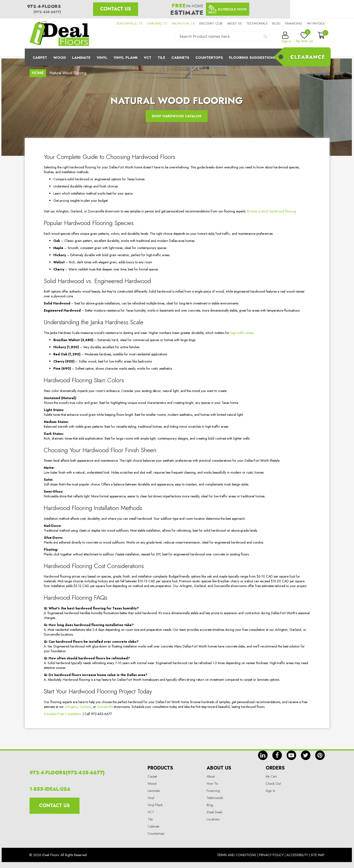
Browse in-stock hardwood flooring (272, 211)
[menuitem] (177, 57)
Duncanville (105, 707)
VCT (151, 812)
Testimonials (257, 23)
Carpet (40, 58)
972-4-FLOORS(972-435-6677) (67, 773)
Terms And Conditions (237, 855)
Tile (161, 58)
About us (234, 23)
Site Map (318, 855)
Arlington (71, 707)
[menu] (177, 57)
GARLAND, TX (157, 23)
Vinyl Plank (126, 58)
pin (320, 755)
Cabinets (180, 58)
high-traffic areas (242, 333)
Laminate (81, 58)
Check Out (273, 784)
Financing (294, 23)
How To (212, 784)
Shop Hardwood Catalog (177, 116)
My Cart (271, 776)
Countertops (156, 834)
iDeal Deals (214, 812)
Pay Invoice (316, 23)
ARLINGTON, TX (183, 23)
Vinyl (102, 58)
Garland (85, 707)
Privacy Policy (271, 855)
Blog (276, 23)
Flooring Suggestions (252, 58)
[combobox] (222, 36)
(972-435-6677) (47, 12)
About (211, 776)
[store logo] (59, 34)
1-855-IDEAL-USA (50, 789)
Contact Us (116, 9)
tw (306, 755)
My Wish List (304, 38)
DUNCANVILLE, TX (130, 23)
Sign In (270, 791)
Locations (213, 819)
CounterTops (209, 58)
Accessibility (297, 855)
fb (277, 755)
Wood (60, 58)
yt (291, 755)
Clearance (308, 57)
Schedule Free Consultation (63, 714)
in (263, 755)
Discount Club (211, 23)
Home (38, 73)
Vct (148, 58)
